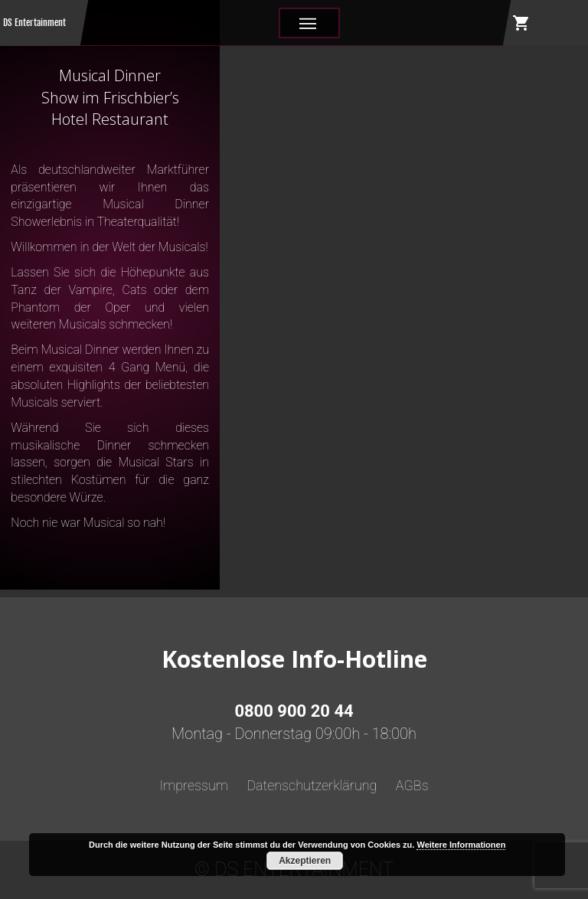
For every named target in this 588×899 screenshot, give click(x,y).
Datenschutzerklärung (312, 785)
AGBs (412, 785)
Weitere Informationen (461, 845)
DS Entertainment (34, 23)
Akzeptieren (305, 861)
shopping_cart (521, 23)
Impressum (194, 785)
